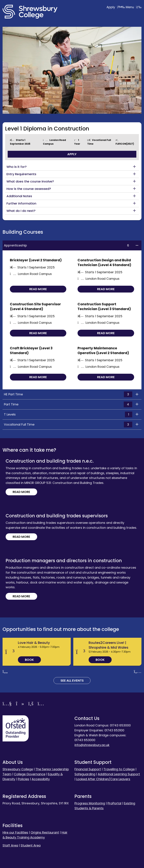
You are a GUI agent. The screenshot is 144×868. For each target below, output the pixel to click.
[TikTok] (20, 704)
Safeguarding (85, 774)
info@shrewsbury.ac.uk (92, 745)
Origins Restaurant (45, 832)
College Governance (30, 774)
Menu (134, 7)
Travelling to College (119, 769)
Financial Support (88, 769)
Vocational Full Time (68, 425)
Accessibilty (41, 779)
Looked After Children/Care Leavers (103, 779)
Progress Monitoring (90, 803)
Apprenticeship (68, 245)
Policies (24, 779)
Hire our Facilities (15, 832)
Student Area (31, 845)
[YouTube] (7, 704)
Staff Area (10, 845)
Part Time (68, 404)
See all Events (72, 680)
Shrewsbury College (18, 769)
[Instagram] (41, 704)
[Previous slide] (5, 671)
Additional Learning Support (119, 774)
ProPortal (114, 803)
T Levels (68, 414)
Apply (116, 7)
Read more (38, 289)
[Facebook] (31, 704)
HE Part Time (68, 394)
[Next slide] (138, 671)
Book (29, 660)
